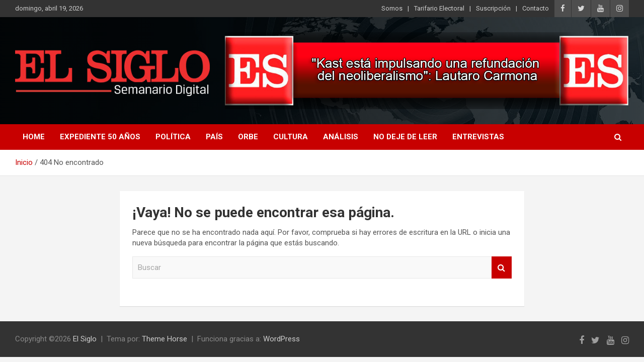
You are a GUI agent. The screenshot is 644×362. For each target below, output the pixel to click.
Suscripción (493, 8)
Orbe (248, 137)
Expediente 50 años (100, 137)
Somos (392, 8)
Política (173, 137)
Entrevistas (478, 137)
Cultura (291, 137)
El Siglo (85, 339)
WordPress (281, 339)
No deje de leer (405, 137)
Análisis (341, 137)
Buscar (502, 268)
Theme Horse (165, 339)
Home (34, 137)
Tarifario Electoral (439, 8)
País (214, 137)
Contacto (536, 8)
